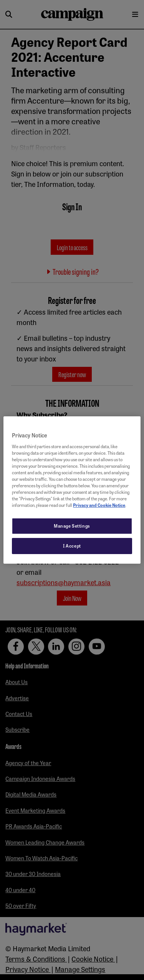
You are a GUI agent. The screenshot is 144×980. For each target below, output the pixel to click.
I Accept (72, 546)
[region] (72, 490)
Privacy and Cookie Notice (99, 505)
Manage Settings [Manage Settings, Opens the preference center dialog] (72, 526)
